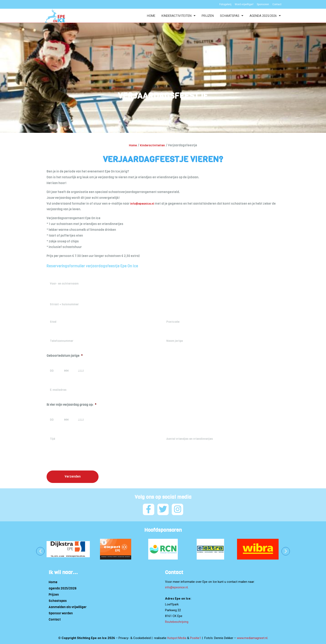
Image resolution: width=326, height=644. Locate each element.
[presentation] (78, 459)
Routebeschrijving (177, 621)
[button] (40, 550)
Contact (55, 618)
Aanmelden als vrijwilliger (68, 606)
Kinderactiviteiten (178, 16)
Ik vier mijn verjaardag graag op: (71, 405)
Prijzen (208, 16)
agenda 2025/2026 (265, 16)
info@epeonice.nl (143, 204)
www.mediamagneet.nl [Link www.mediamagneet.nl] (253, 637)
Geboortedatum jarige (65, 356)
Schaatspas (232, 16)
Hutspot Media (177, 637)
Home (151, 16)
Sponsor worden (61, 612)
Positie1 (196, 637)
